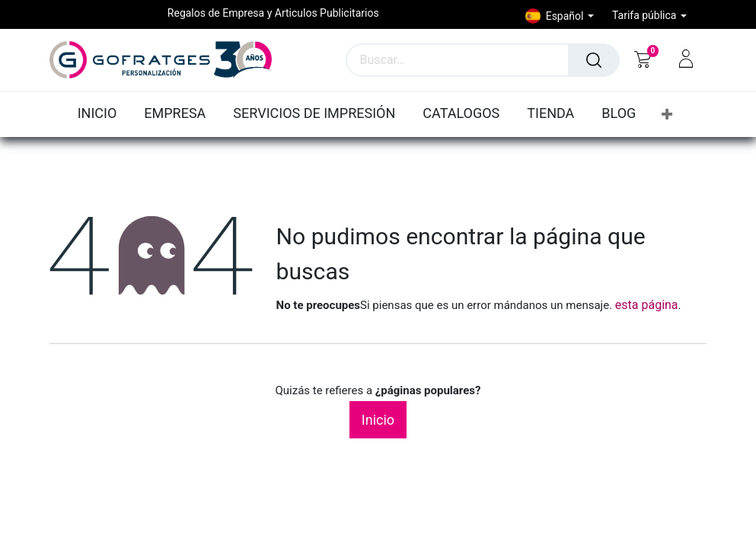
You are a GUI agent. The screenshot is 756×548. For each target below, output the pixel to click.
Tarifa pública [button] (646, 15)
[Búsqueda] (594, 60)
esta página (647, 305)
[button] (667, 115)
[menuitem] (101, 114)
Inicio (378, 420)
